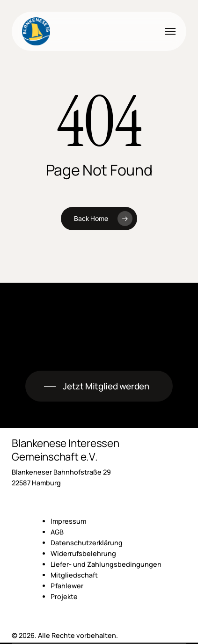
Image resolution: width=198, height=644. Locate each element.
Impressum (68, 521)
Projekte (64, 596)
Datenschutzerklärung (87, 543)
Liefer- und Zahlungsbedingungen (106, 564)
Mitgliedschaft (74, 575)
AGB (57, 532)
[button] (170, 31)
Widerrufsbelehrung (83, 553)
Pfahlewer (67, 586)
